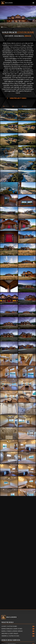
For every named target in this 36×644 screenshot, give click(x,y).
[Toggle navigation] (33, 3)
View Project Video (18, 98)
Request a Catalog (13, 641)
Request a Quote (13, 635)
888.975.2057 (13, 602)
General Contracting (9, 590)
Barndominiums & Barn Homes (12, 568)
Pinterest (5, 628)
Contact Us (6, 598)
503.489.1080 (18, 607)
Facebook (7, 628)
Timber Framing (7, 586)
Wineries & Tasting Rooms (10, 575)
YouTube (9, 628)
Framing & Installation (9, 593)
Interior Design (7, 588)
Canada (5, 611)
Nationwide (6, 609)
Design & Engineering (9, 583)
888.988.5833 (12, 604)
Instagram (3, 628)
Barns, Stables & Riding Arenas (12, 570)
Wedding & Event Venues (10, 573)
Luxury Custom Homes (9, 565)
